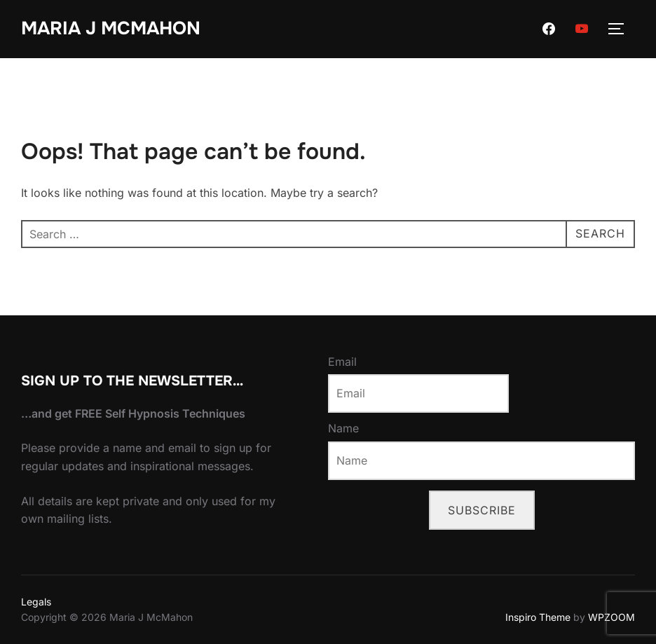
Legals (36, 602)
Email (342, 362)
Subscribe (482, 510)
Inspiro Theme (538, 617)
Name (343, 428)
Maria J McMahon (111, 28)
